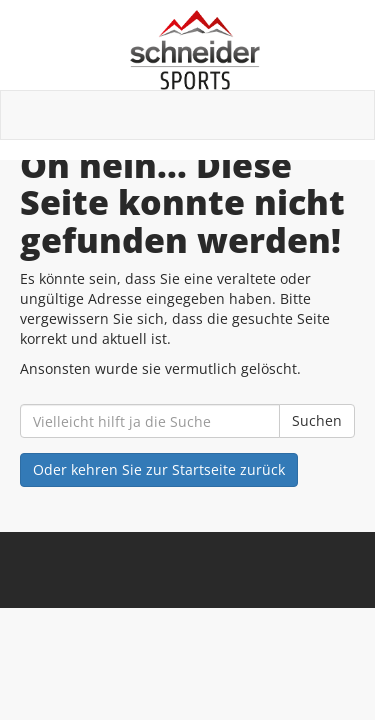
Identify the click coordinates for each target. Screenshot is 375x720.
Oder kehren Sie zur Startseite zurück (159, 469)
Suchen (317, 420)
